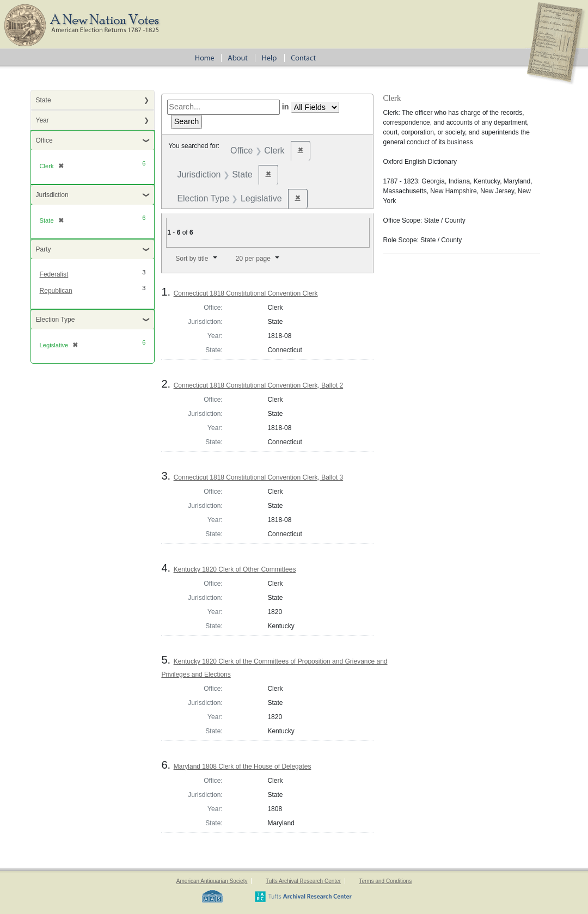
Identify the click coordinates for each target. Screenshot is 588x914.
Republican (56, 291)
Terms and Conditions (385, 881)
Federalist (54, 274)
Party (44, 249)
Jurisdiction (52, 195)
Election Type (56, 320)
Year (42, 120)
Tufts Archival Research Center (303, 881)
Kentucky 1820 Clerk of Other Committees (235, 569)
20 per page (253, 259)
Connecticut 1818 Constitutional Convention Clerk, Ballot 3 (259, 477)
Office (44, 140)
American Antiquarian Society (212, 881)
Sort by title (192, 259)
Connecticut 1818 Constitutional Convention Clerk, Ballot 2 (259, 385)
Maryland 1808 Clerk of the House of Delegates (243, 766)
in (286, 107)
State (44, 100)
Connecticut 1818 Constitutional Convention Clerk (246, 293)
